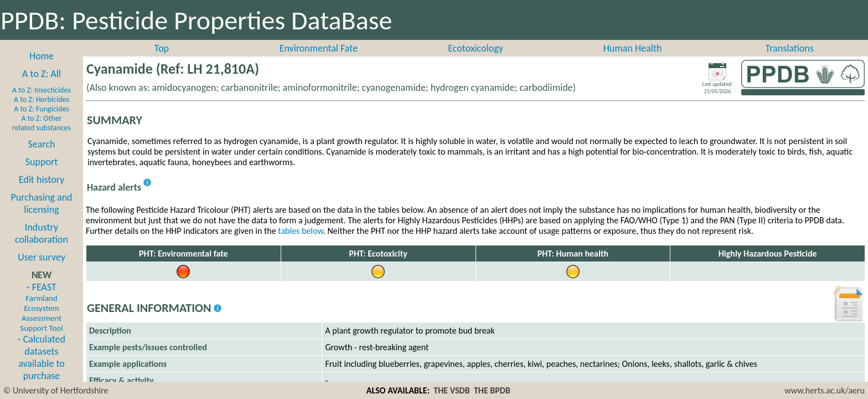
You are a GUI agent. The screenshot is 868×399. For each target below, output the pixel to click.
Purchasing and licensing (41, 203)
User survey (42, 257)
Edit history (42, 180)
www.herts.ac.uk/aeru (825, 390)
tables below (301, 231)
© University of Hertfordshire (56, 390)
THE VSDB (451, 390)
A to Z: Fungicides (42, 109)
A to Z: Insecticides (42, 90)
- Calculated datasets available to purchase (42, 357)
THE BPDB (492, 390)
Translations (790, 48)
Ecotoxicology (476, 48)
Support (42, 162)
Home (42, 56)
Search (42, 144)
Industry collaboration (42, 233)
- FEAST (41, 307)
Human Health (633, 48)
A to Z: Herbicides (42, 99)
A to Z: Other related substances (42, 123)
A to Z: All (42, 74)
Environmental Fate (319, 48)
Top (162, 48)
